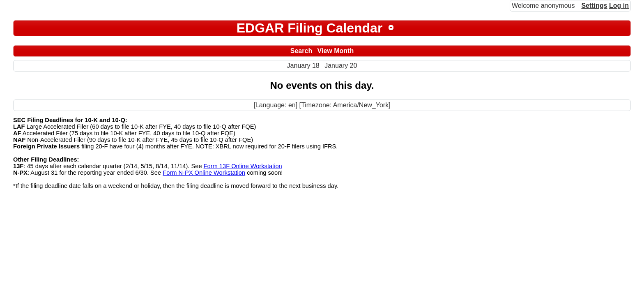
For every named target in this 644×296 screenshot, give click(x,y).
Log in (619, 6)
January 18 (303, 66)
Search (301, 51)
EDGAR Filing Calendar (310, 28)
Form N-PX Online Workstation (204, 173)
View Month (336, 51)
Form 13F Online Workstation (243, 166)
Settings (594, 6)
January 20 (341, 66)
